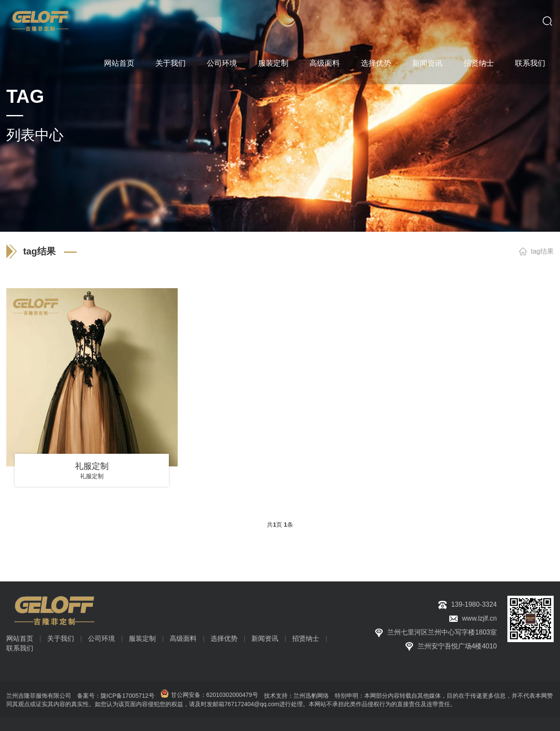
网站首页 (119, 63)
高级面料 (325, 63)
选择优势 (376, 63)
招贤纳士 (479, 63)
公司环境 (222, 63)
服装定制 (273, 63)
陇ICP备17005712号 (128, 696)
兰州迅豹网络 (311, 696)
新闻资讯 (427, 63)
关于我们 (171, 63)
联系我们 (530, 63)
